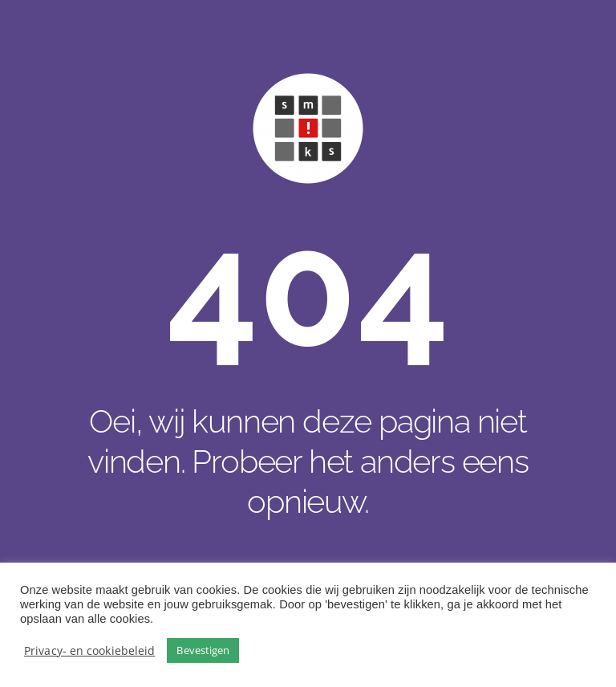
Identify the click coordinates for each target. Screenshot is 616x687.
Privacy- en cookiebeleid (89, 650)
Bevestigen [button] (203, 650)
